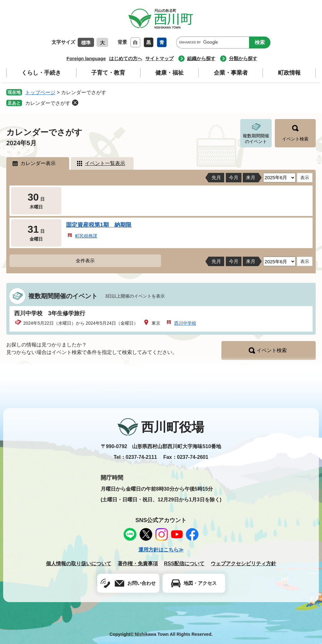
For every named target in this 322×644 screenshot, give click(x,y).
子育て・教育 (108, 73)
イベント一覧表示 (105, 163)
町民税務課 (86, 236)
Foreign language (86, 58)
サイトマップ (159, 58)
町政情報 (289, 73)
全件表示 (85, 261)
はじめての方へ (126, 58)
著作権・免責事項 (138, 564)
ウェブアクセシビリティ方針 (243, 564)
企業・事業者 (231, 73)
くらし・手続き (41, 73)
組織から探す (201, 58)
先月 (216, 177)
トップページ (40, 92)
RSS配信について (184, 564)
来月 (251, 177)
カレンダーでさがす (48, 103)
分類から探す (243, 58)
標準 (86, 43)
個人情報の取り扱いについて (79, 564)
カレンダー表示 (38, 163)
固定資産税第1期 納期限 (99, 225)
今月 (234, 177)
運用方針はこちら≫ (161, 550)
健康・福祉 (169, 73)
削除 (75, 103)
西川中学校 (185, 323)
